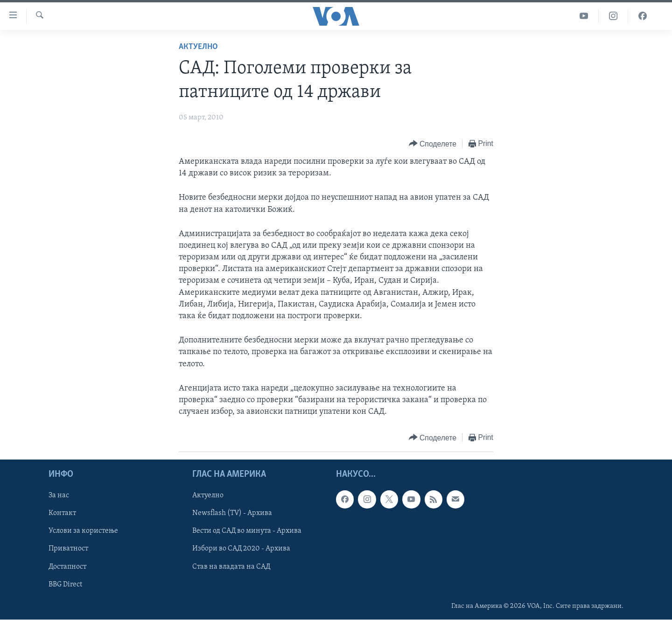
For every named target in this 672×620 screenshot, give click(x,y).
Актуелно (198, 47)
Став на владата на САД (231, 567)
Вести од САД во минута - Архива (247, 531)
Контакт (62, 514)
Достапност (67, 567)
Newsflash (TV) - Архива (232, 514)
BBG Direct (65, 585)
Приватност (68, 549)
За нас (59, 496)
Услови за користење (83, 531)
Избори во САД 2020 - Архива (241, 549)
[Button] (433, 144)
